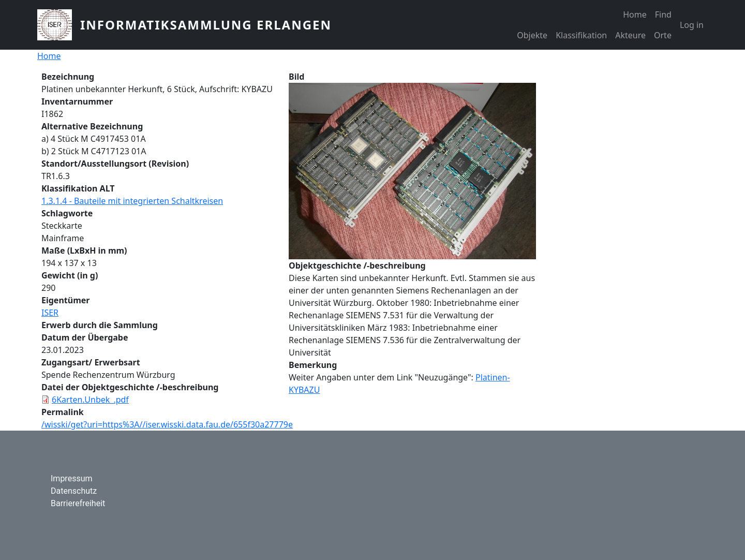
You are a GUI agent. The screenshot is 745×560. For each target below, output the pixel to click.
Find (663, 14)
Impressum (72, 478)
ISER (50, 313)
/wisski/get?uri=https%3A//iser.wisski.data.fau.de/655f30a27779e (167, 424)
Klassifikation (581, 35)
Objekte (532, 35)
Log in (692, 25)
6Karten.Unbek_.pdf (90, 400)
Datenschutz (74, 491)
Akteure (630, 35)
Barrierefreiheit (78, 503)
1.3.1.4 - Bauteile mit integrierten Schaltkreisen (132, 201)
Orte (663, 35)
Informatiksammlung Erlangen (206, 25)
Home (635, 14)
